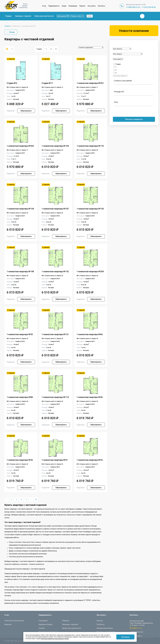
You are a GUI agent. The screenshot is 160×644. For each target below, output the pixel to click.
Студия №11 (47, 83)
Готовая (42, 628)
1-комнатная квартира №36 (90, 397)
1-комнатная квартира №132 (55, 271)
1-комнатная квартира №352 (20, 146)
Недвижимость (54, 6)
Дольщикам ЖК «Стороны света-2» (70, 16)
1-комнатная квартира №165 (55, 146)
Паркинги (66, 621)
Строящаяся (43, 621)
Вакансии (8, 624)
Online (90, 16)
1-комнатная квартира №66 (90, 334)
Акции (64, 6)
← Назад (11, 32)
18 (36, 500)
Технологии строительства (14, 621)
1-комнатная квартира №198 (20, 271)
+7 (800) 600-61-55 (133, 7)
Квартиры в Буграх (46, 624)
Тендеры (8, 16)
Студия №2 (12, 83)
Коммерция (73, 6)
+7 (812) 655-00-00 (149, 7)
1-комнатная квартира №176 (90, 146)
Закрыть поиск (135, 16)
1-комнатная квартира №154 (20, 209)
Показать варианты (134, 119)
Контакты (101, 6)
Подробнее (11, 111)
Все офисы (134, 628)
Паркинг (82, 6)
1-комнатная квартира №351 (90, 83)
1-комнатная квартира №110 (55, 397)
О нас (44, 6)
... (31, 500)
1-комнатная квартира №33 (90, 460)
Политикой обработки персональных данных (55, 639)
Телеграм (148, 16)
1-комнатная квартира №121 (55, 334)
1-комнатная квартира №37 (55, 460)
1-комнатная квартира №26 (20, 460)
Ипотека (100, 621)
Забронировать (26, 111)
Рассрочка (101, 624)
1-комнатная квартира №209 (90, 271)
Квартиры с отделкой (23, 16)
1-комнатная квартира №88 (20, 397)
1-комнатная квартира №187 (55, 209)
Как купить (92, 6)
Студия (39, 49)
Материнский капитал (105, 628)
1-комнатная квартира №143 (90, 209)
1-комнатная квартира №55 (20, 334)
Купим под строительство (44, 16)
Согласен (125, 637)
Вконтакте (142, 16)
